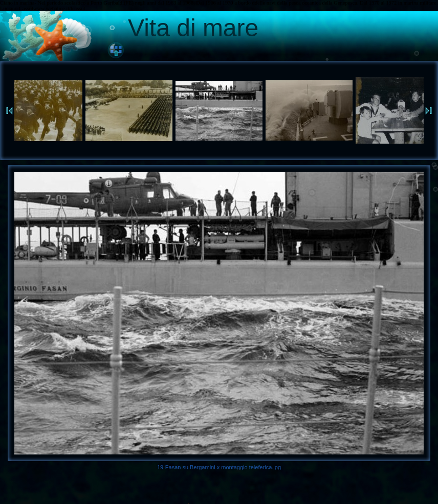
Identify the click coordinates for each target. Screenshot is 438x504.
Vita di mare (193, 28)
